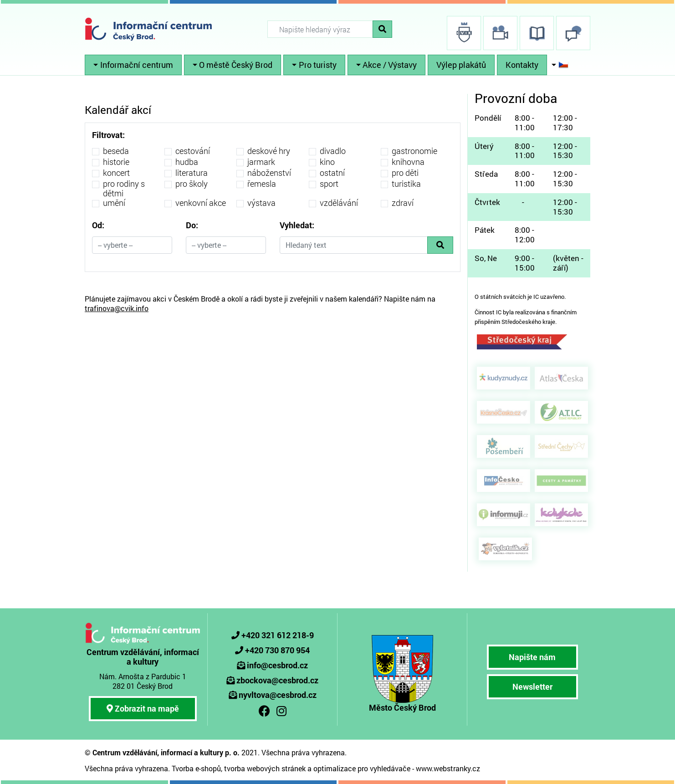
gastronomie (414, 151)
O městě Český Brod (236, 65)
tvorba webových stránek (265, 768)
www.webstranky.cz (448, 768)
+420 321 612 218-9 (278, 635)
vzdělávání (339, 203)
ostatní (332, 173)
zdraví (403, 203)
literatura (192, 173)
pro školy (192, 184)
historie (116, 162)
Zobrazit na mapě (143, 708)
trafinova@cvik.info (117, 308)
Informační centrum (137, 65)
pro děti (405, 173)
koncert (116, 173)
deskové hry (269, 151)
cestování (193, 151)
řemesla (262, 184)
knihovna (408, 162)
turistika (406, 184)
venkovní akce (201, 203)
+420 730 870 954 (277, 650)
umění (114, 203)
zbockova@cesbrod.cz (277, 680)
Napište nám (532, 657)
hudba (187, 162)
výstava (261, 203)
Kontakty (522, 65)
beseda (116, 151)
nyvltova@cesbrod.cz (278, 695)
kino (327, 162)
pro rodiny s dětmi (124, 189)
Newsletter (532, 687)
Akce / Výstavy (390, 65)
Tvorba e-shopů (196, 768)
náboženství (269, 173)
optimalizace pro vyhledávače (362, 768)
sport (329, 184)
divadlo (333, 151)
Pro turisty (318, 65)
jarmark (261, 162)
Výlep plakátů (461, 65)
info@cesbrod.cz (277, 665)
